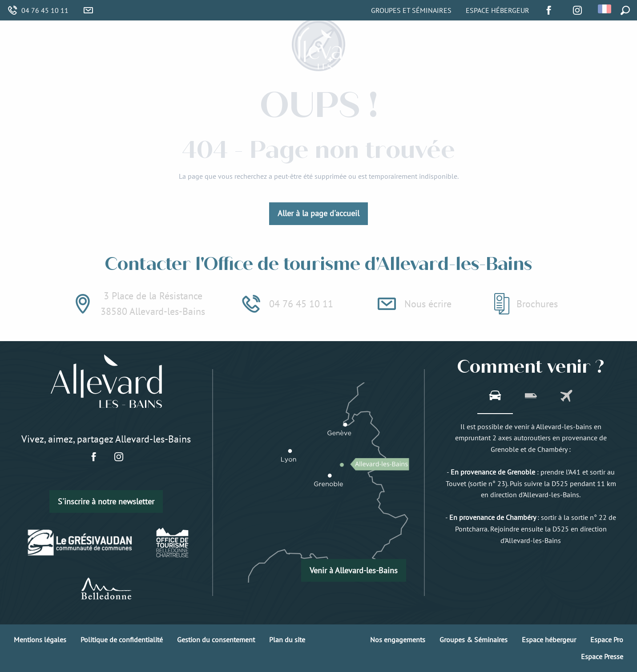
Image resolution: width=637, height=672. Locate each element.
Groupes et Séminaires (411, 10)
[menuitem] (164, 50)
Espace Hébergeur (498, 10)
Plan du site (287, 640)
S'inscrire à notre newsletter (106, 501)
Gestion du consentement (216, 640)
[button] (605, 9)
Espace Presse (602, 656)
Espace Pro (607, 640)
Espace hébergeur (549, 640)
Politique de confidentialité (122, 640)
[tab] (495, 397)
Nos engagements (398, 640)
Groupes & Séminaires (474, 640)
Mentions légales (40, 640)
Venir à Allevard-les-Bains (354, 570)
